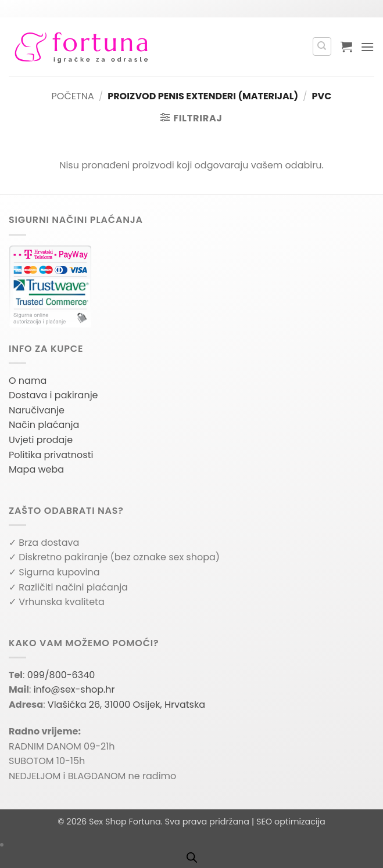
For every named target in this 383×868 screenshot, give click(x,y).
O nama (28, 381)
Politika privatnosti (51, 455)
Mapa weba (36, 469)
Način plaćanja (44, 425)
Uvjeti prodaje (41, 440)
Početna (73, 96)
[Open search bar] (192, 858)
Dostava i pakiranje (53, 395)
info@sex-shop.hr (74, 689)
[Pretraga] (322, 46)
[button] (346, 46)
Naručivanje (37, 410)
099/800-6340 (61, 675)
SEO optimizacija (291, 822)
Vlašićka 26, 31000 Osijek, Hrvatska (126, 705)
